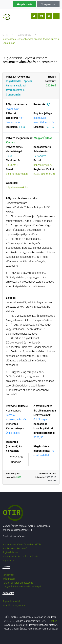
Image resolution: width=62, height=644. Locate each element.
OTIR (5, 35)
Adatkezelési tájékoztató (15, 548)
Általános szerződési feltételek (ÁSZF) (22, 545)
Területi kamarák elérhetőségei (18, 583)
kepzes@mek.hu (43, 165)
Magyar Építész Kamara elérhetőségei (22, 587)
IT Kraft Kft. (52, 621)
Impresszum (9, 560)
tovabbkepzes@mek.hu (14, 605)
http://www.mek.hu (17, 187)
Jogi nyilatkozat (10, 552)
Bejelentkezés (25, 4)
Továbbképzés (24, 35)
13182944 (12, 165)
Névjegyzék (8, 575)
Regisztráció (48, 4)
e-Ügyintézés (9, 579)
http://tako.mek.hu (44, 174)
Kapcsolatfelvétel (11, 601)
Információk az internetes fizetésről (20, 556)
